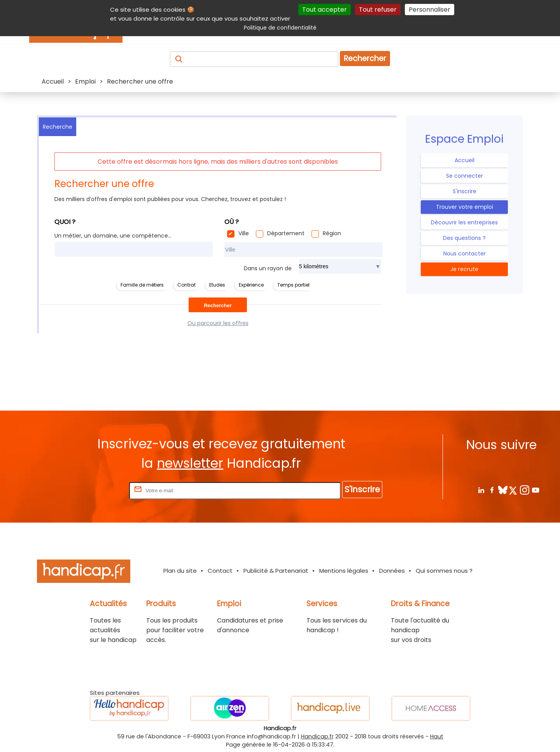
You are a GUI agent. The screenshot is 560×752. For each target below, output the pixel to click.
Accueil (465, 160)
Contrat (186, 285)
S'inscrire (465, 191)
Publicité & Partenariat (276, 571)
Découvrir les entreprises (464, 222)
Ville (244, 233)
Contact (220, 571)
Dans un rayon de (268, 268)
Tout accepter (325, 10)
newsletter (190, 463)
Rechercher (365, 59)
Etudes (217, 285)
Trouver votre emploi (465, 207)
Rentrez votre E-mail (96, 490)
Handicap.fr (317, 736)
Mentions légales (344, 571)
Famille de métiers (142, 285)
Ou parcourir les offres (218, 323)
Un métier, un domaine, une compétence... (113, 236)
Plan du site (180, 571)
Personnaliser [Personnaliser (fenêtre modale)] (430, 10)
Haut (437, 736)
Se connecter (465, 176)
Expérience (251, 285)
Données (392, 571)
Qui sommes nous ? (444, 571)
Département (286, 233)
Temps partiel (293, 285)
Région (332, 233)
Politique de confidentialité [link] (280, 28)
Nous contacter (465, 254)
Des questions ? (464, 238)
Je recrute (464, 269)
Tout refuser (378, 10)
